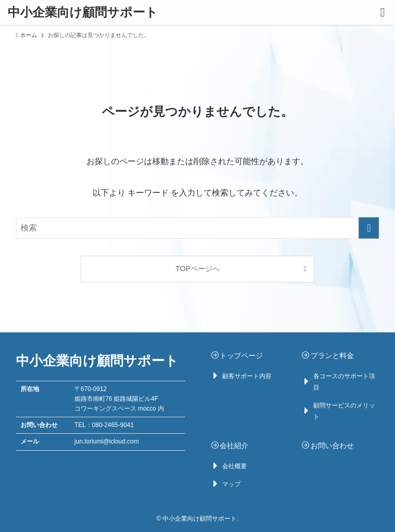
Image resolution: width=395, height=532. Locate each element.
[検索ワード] (198, 228)
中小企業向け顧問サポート (83, 12)
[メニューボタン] (383, 12)
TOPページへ (197, 269)
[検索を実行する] (369, 228)
